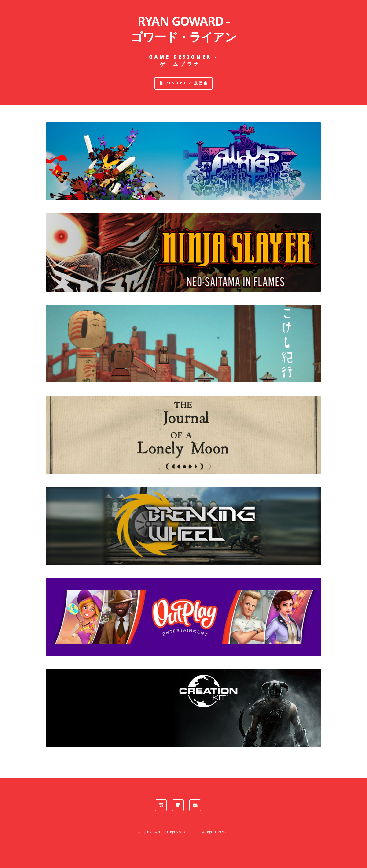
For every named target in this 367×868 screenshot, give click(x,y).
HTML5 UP (221, 832)
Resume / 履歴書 (187, 83)
